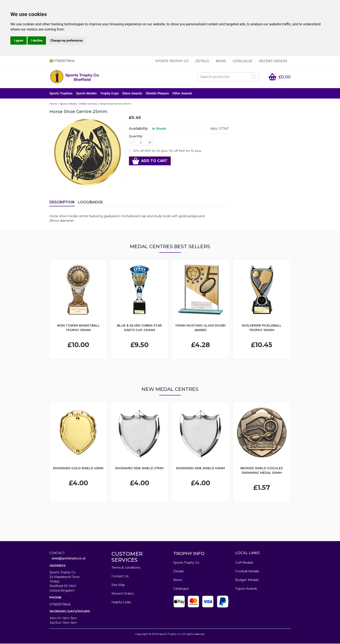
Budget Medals (247, 580)
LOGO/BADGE (90, 203)
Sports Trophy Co (172, 61)
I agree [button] (19, 40)
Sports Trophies (61, 94)
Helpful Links (121, 603)
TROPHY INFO (189, 554)
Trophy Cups (110, 94)
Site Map (118, 585)
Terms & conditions (126, 568)
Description (62, 203)
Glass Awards (132, 94)
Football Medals (247, 572)
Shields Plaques (157, 94)
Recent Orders (273, 61)
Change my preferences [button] (66, 40)
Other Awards (182, 94)
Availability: (139, 129)
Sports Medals (87, 94)
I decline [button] (37, 40)
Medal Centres (88, 104)
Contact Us (120, 577)
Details (202, 61)
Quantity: (136, 137)
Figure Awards (246, 589)
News (221, 61)
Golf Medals (244, 563)
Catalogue (243, 61)
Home (53, 104)
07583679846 (60, 605)
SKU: (214, 129)
